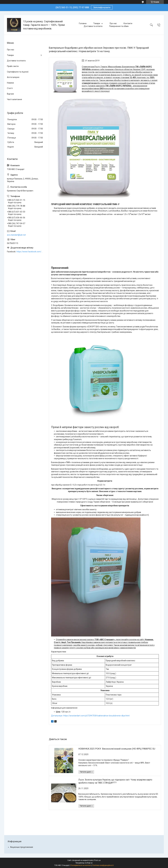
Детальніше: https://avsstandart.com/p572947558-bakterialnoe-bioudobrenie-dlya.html (90, 716)
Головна (83, 23)
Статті (10, 88)
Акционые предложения (22, 847)
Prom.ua (97, 860)
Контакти (128, 23)
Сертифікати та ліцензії (18, 72)
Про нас (113, 23)
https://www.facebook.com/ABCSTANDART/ (30, 252)
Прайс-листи (13, 66)
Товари (97, 23)
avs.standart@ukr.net (16, 235)
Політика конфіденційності (103, 865)
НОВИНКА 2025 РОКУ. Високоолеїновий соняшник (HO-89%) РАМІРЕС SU (117, 749)
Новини (10, 83)
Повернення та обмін (119, 26)
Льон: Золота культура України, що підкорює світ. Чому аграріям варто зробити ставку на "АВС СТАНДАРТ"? (115, 781)
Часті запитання (14, 99)
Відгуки (10, 94)
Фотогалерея (13, 77)
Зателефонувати (102, 7)
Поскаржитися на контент (81, 865)
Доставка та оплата (93, 26)
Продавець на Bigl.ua (84, 863)
